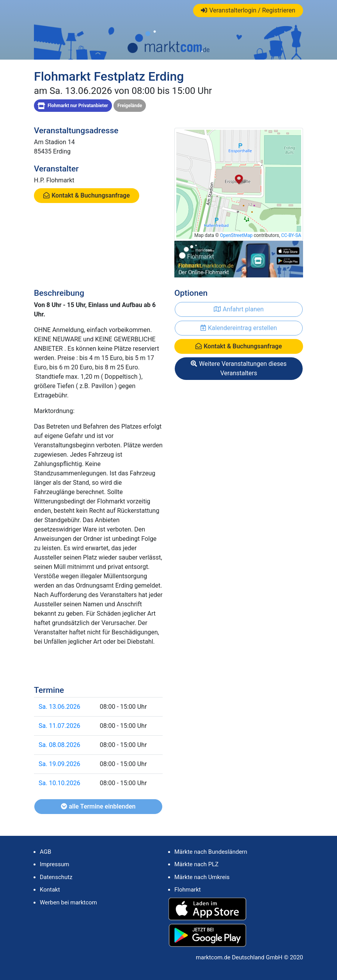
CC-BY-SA (291, 235)
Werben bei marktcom (68, 902)
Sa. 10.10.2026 (59, 783)
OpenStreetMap (236, 235)
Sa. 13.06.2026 (59, 707)
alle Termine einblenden (98, 806)
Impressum (54, 864)
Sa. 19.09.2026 (59, 764)
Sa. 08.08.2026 (59, 745)
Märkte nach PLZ (196, 864)
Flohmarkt (188, 890)
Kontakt (50, 890)
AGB (45, 852)
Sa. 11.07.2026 (59, 726)
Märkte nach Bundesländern (211, 852)
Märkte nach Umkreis (202, 877)
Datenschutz (56, 877)
